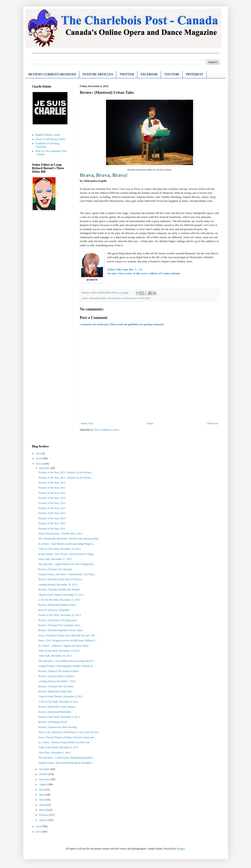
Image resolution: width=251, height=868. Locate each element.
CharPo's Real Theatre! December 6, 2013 (60, 696)
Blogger (181, 849)
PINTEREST (195, 74)
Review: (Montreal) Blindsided (55, 712)
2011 (39, 832)
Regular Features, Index (48, 135)
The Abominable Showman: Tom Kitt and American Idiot (68, 539)
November (45, 769)
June (42, 795)
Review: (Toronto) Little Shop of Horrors (60, 579)
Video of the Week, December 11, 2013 (59, 651)
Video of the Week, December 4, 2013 (58, 747)
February (44, 815)
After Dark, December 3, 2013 (54, 753)
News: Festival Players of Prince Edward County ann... (67, 737)
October (44, 774)
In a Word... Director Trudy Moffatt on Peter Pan (64, 742)
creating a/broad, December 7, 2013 (57, 681)
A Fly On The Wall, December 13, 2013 (59, 600)
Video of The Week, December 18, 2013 (59, 549)
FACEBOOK (149, 74)
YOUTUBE (172, 74)
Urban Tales (145, 298)
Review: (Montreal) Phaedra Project (57, 605)
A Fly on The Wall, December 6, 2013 (58, 702)
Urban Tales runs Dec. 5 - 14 (124, 269)
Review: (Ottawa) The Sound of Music (59, 671)
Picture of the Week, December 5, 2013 (59, 717)
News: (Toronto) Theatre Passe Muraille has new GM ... (68, 635)
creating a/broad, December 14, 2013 (58, 585)
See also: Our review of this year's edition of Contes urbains (144, 273)
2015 (39, 453)
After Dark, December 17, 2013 (55, 559)
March (43, 810)
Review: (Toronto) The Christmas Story (59, 625)
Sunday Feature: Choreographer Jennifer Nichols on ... (67, 666)
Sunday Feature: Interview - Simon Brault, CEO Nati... (67, 574)
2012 (39, 826)
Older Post (213, 423)
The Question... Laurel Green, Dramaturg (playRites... (67, 758)
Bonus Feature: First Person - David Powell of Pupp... (67, 554)
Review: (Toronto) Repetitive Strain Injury (61, 630)
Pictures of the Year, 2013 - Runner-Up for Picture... (66, 472)
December (45, 468)
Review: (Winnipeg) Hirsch (53, 722)
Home (150, 423)
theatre (135, 298)
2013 (39, 464)
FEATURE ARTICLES (98, 74)
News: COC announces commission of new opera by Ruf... (69, 732)
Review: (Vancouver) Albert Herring (57, 727)
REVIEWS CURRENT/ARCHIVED (52, 74)
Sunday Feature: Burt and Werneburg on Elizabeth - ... (67, 763)
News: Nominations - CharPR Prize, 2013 (60, 534)
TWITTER (127, 74)
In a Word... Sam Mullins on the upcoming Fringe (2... (67, 544)
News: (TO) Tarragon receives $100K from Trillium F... (67, 640)
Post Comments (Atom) (107, 430)
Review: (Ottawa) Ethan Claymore (56, 676)
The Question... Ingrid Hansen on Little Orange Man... (67, 564)
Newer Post (87, 423)
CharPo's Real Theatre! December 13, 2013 (61, 595)
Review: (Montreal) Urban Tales (55, 691)
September (45, 779)
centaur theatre (114, 298)
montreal (126, 298)
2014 (39, 458)
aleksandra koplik (97, 298)
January (43, 820)
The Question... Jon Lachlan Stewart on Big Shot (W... (67, 661)
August (43, 784)
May (42, 800)
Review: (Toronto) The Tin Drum (56, 686)
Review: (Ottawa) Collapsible (54, 610)
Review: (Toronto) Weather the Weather (59, 590)
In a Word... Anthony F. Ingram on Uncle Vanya (63, 646)
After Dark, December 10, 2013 (55, 656)
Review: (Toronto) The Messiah (55, 569)
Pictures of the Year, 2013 (52, 483)
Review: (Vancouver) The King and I (58, 620)
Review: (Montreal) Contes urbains (57, 707)
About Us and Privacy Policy (51, 139)
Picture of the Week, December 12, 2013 (60, 615)
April (42, 805)
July (41, 790)
